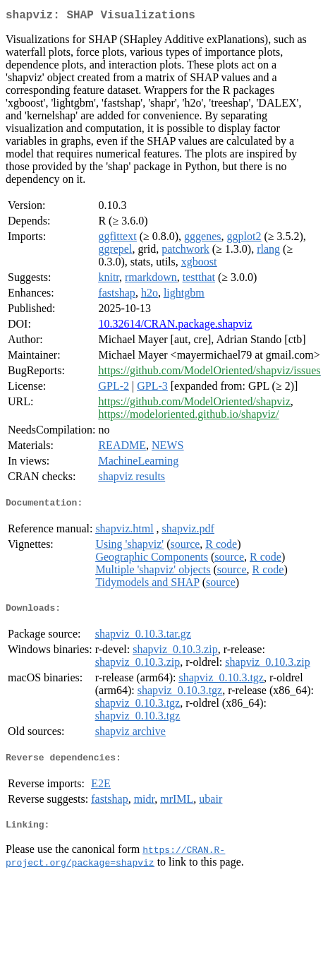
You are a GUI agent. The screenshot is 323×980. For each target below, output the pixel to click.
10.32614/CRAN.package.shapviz (175, 327)
